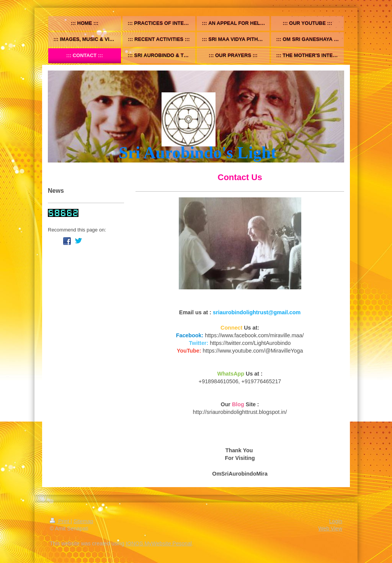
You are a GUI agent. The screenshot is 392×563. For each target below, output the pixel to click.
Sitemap (83, 521)
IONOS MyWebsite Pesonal (158, 543)
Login (336, 521)
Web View (330, 529)
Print (60, 521)
